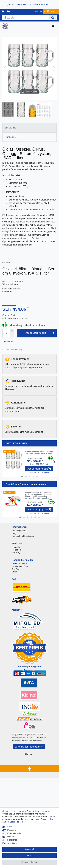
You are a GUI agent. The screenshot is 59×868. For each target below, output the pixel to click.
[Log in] (3, 11)
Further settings (9, 843)
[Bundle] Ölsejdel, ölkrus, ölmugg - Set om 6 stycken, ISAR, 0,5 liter (39, 452)
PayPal (11, 837)
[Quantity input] (6, 333)
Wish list (8, 342)
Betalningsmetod (20, 531)
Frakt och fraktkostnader (23, 536)
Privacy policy (47, 819)
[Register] (9, 11)
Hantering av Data (20, 566)
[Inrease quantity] (12, 331)
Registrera (17, 550)
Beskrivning (10, 128)
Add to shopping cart (40, 333)
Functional (12, 840)
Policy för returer (19, 564)
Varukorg (16, 552)
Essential (12, 827)
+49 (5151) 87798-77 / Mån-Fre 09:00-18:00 (29, 4)
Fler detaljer (11, 137)
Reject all (30, 856)
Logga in (16, 547)
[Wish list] (41, 11)
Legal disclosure (17, 822)
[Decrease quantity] (12, 335)
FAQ (14, 533)
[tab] (29, 128)
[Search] (53, 18)
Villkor (15, 572)
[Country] (36, 11)
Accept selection (30, 862)
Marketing (12, 830)
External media (14, 833)
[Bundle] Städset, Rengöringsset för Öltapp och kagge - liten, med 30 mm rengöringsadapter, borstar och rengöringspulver (38, 495)
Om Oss (16, 569)
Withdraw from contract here (29, 747)
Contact (29, 754)
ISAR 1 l (9, 291)
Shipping (18, 350)
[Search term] (25, 18)
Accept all (29, 849)
